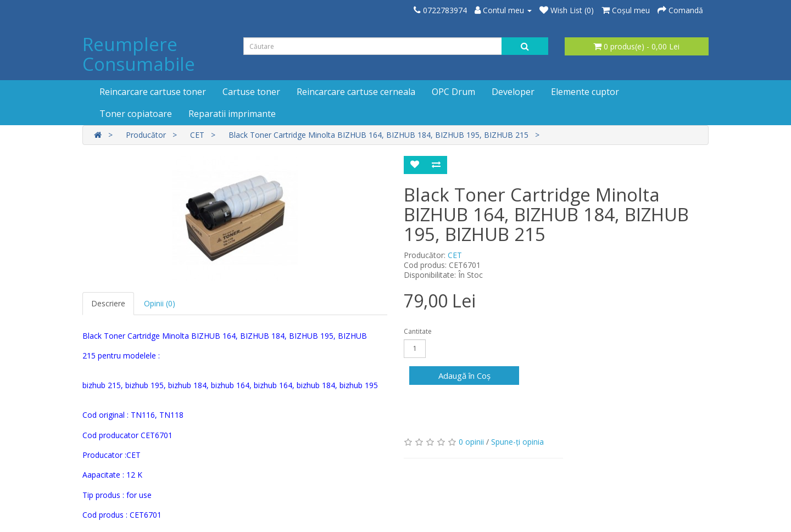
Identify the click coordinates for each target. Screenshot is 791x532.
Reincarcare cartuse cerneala (356, 92)
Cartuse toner (251, 92)
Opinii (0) (160, 303)
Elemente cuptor (585, 92)
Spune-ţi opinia (517, 442)
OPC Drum (453, 92)
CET (197, 135)
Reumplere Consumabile (139, 54)
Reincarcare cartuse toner (153, 92)
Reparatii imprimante (232, 114)
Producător (146, 135)
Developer (513, 92)
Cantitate (418, 331)
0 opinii (471, 442)
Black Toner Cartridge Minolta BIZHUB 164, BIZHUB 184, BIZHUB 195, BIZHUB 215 (378, 135)
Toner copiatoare (136, 114)
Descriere (108, 303)
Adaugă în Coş (464, 376)
